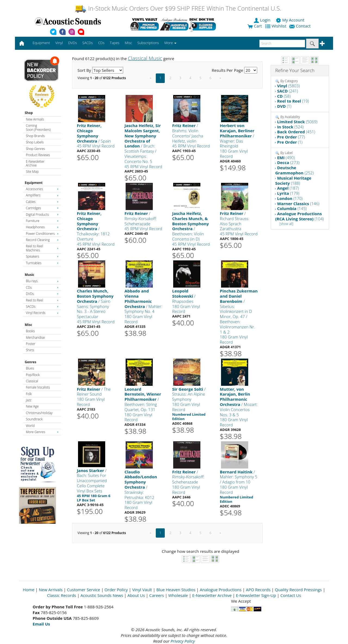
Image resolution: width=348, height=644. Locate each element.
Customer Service (83, 590)
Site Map (32, 172)
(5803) (288, 86)
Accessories (42, 189)
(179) (288, 193)
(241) (288, 91)
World (30, 426)
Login (263, 20)
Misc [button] (128, 43)
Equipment (34, 183)
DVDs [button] (73, 43)
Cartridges (42, 208)
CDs (42, 287)
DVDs (42, 294)
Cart (255, 26)
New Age (32, 406)
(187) (288, 188)
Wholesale (178, 595)
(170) (290, 198)
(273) (288, 162)
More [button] (170, 43)
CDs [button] (101, 43)
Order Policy (116, 590)
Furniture (42, 221)
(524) (290, 127)
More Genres (42, 432)
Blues (30, 368)
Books (30, 331)
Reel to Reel (42, 300)
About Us (136, 595)
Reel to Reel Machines (42, 248)
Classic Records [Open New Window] (62, 595)
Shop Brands (35, 136)
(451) (296, 132)
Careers (157, 595)
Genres (30, 362)
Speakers (42, 256)
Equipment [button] (41, 43)
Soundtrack (34, 419)
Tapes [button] (115, 43)
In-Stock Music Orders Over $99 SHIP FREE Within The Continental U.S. (178, 8)
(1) (284, 106)
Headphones (42, 227)
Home (29, 590)
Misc (28, 325)
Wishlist (276, 26)
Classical (32, 381)
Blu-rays (42, 281)
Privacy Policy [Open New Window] (183, 641)
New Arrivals (35, 119)
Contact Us (291, 595)
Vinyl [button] (59, 43)
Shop (29, 113)
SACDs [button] (88, 43)
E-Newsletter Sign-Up (256, 595)
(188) (293, 181)
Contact (300, 26)
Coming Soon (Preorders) (38, 127)
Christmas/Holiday (39, 413)
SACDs (42, 306)
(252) (294, 170)
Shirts (30, 350)
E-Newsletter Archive (35, 163)
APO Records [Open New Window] (258, 590)
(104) (299, 216)
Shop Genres (35, 149)
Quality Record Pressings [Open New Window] (298, 590)
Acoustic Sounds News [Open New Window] (102, 595)
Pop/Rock (33, 375)
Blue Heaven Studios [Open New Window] (176, 590)
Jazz (29, 400)
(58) (284, 96)
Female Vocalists (38, 387)
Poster (31, 344)
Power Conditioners (42, 234)
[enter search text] (282, 44)
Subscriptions (148, 43)
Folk (29, 394)
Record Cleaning (42, 240)
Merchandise (35, 338)
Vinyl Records (42, 313)
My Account (290, 20)
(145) (292, 208)
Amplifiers (42, 195)
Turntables (42, 263)
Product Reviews (38, 155)
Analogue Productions (221, 590)
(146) (298, 204)
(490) (286, 158)
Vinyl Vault (142, 590)
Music (29, 275)
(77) (291, 137)
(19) (293, 101)
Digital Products (42, 215)
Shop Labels (35, 142)
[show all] (286, 224)
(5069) (297, 122)
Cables (42, 202)
